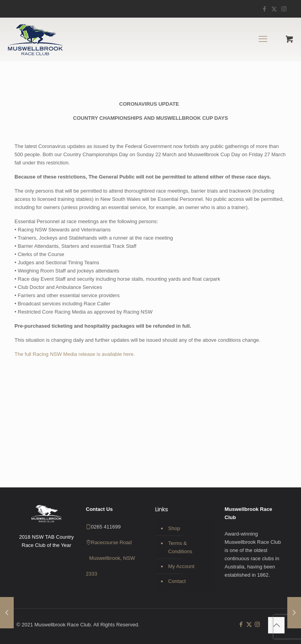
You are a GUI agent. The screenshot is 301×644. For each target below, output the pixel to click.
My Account (181, 566)
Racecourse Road (111, 542)
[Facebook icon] (264, 9)
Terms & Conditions (180, 547)
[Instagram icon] (284, 9)
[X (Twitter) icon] (274, 9)
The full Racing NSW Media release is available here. (75, 354)
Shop (174, 528)
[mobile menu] (263, 39)
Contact (177, 581)
